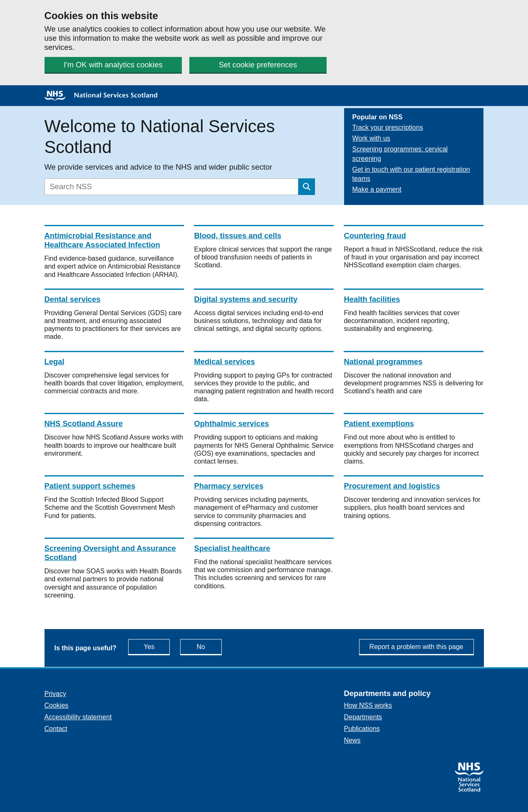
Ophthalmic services (231, 423)
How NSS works (368, 705)
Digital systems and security (245, 299)
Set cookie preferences (258, 65)
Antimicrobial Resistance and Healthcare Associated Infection (102, 240)
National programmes (383, 362)
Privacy (55, 694)
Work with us (371, 138)
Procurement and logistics (392, 486)
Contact (56, 729)
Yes (157, 646)
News (352, 740)
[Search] (171, 187)
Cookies (57, 705)
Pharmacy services (229, 486)
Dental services (73, 299)
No (209, 646)
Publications (362, 729)
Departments (363, 717)
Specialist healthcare (232, 548)
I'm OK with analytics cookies (113, 65)
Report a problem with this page (416, 647)
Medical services (224, 362)
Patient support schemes (90, 486)
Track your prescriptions (388, 127)
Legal (55, 362)
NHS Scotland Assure (84, 423)
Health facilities (372, 299)
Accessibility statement (78, 717)
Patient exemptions (379, 423)
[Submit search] (307, 187)
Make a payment (377, 189)
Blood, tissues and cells (238, 236)
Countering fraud (375, 236)
